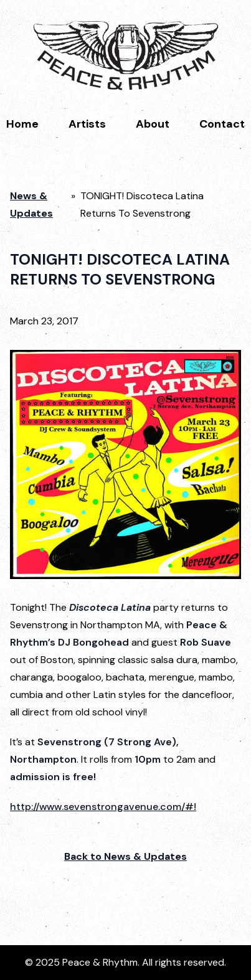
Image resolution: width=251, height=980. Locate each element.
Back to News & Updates (125, 856)
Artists (87, 124)
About (153, 124)
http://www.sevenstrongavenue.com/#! (103, 807)
